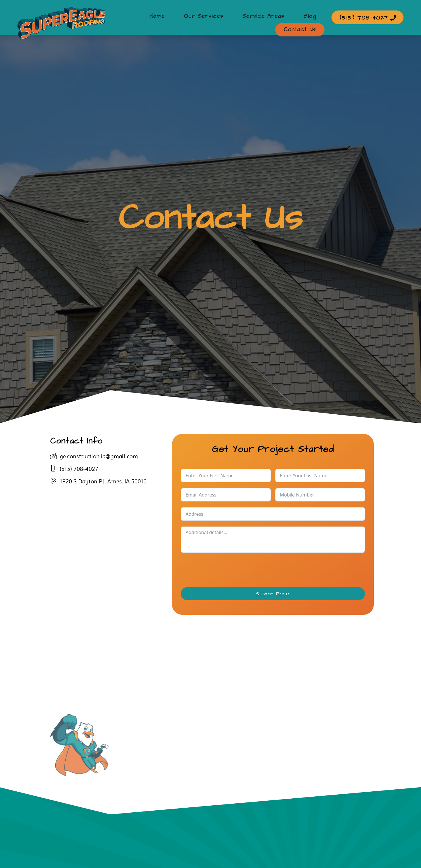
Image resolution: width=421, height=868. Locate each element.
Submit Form (273, 594)
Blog (266, 17)
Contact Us (302, 17)
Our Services (170, 17)
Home (129, 17)
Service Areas (225, 17)
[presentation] (225, 570)
